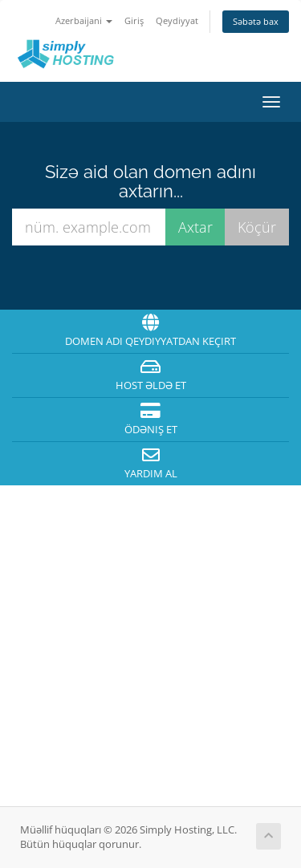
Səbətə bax (256, 21)
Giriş (134, 20)
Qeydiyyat (177, 20)
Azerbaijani (84, 20)
